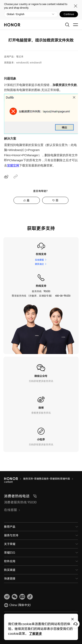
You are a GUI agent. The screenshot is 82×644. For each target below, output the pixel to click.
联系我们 (39, 264)
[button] (15, 597)
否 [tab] (57, 200)
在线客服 (39, 259)
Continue (69, 14)
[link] (7, 597)
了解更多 (36, 633)
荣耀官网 (13, 165)
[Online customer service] (76, 624)
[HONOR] (14, 479)
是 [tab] (28, 200)
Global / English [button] (16, 14)
